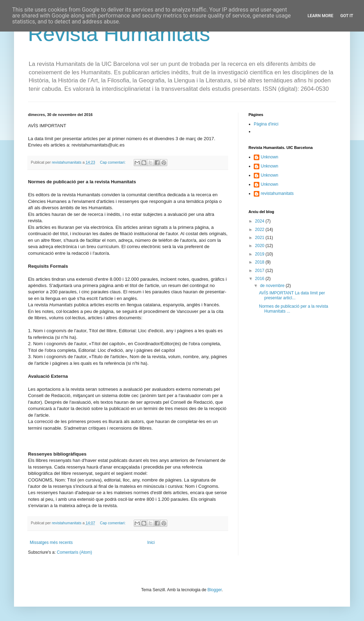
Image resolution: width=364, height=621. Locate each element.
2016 (260, 279)
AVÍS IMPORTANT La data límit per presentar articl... (292, 295)
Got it (347, 16)
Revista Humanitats (119, 34)
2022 (260, 230)
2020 (260, 246)
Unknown (269, 157)
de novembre (273, 286)
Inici (151, 542)
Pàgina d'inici (266, 124)
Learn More (321, 16)
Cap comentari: (113, 162)
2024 (260, 221)
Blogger (215, 590)
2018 (260, 262)
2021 (260, 238)
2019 (260, 254)
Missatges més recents (51, 542)
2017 (260, 271)
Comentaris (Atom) (74, 552)
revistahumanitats (277, 193)
